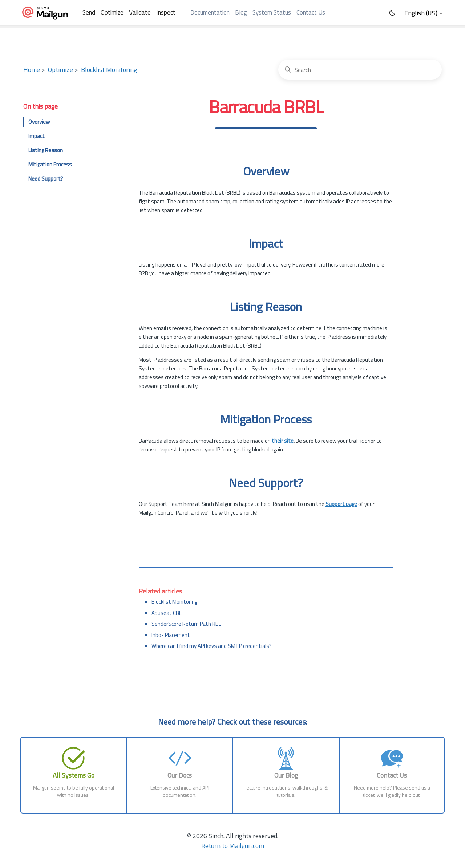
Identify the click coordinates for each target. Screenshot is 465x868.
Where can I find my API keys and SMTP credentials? (212, 646)
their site (283, 441)
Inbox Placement (171, 635)
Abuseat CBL (167, 613)
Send (89, 12)
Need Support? (46, 179)
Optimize (112, 12)
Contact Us (311, 12)
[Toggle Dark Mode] (392, 13)
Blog (241, 12)
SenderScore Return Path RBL (186, 624)
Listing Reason (46, 150)
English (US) (424, 13)
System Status (272, 12)
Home (32, 70)
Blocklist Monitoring (109, 70)
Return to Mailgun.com (233, 846)
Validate (140, 12)
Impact (37, 136)
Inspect (166, 12)
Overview (39, 122)
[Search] (360, 70)
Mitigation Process (50, 164)
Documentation (210, 12)
